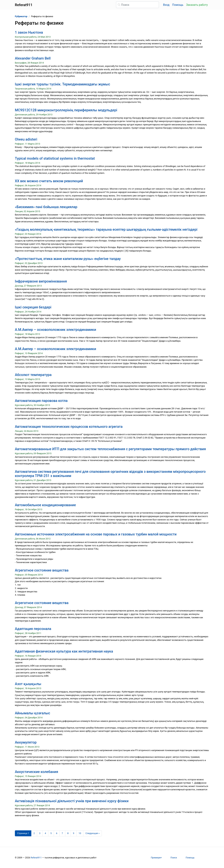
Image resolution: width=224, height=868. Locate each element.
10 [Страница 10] (80, 833)
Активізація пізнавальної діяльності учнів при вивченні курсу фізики (72, 801)
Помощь (178, 5)
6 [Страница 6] (57, 833)
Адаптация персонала (33, 629)
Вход (166, 5)
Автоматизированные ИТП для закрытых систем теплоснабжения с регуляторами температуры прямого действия (110, 449)
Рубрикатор (21, 16)
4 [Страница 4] (45, 833)
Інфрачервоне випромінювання (41, 281)
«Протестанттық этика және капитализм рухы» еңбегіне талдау (68, 259)
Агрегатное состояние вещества (42, 570)
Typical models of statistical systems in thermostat (55, 158)
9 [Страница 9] (74, 833)
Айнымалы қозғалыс (32, 713)
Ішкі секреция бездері (33, 307)
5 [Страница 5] (51, 833)
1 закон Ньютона (29, 32)
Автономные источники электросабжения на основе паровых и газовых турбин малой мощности (96, 534)
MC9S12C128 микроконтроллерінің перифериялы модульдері (66, 110)
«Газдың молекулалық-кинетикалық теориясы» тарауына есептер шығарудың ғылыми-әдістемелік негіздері (106, 229)
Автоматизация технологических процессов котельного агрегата (69, 427)
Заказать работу (197, 5)
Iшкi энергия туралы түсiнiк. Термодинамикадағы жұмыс (62, 84)
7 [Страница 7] (62, 833)
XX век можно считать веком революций (49, 181)
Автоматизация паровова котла (41, 401)
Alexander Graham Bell (33, 58)
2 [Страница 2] (34, 833)
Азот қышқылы (28, 684)
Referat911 (36, 858)
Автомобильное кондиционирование (45, 505)
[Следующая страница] (92, 833)
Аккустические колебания (36, 772)
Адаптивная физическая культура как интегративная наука (64, 651)
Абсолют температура (33, 375)
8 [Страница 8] (68, 833)
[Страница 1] (23, 833)
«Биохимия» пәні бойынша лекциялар (46, 207)
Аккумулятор (26, 742)
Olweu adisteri (26, 139)
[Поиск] (137, 5)
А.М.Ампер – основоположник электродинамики (55, 330)
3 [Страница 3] (40, 833)
